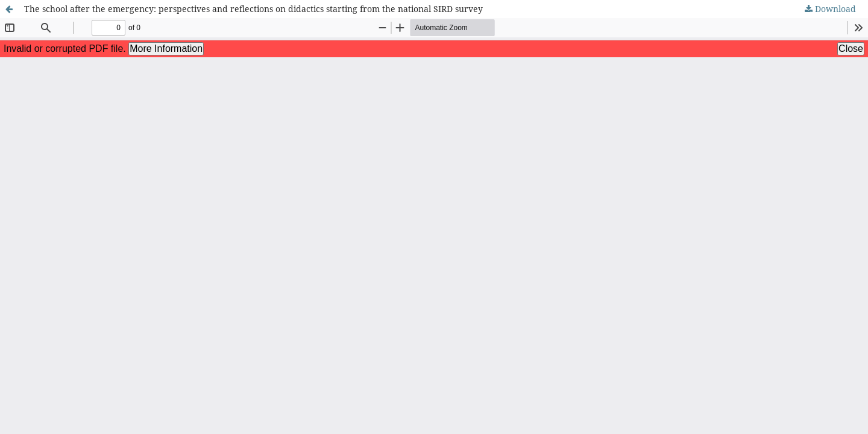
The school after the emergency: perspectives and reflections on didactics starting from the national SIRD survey (253, 9)
